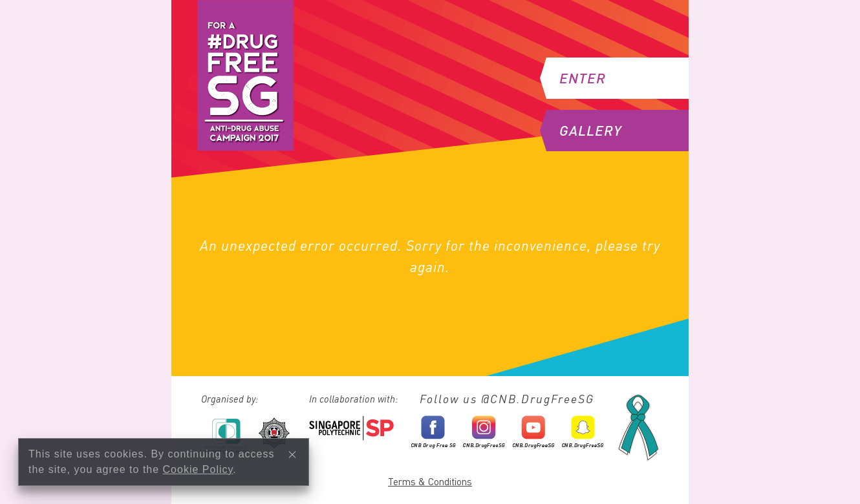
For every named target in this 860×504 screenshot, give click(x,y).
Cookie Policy (198, 469)
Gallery (584, 131)
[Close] (292, 454)
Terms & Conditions (430, 481)
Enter (576, 78)
